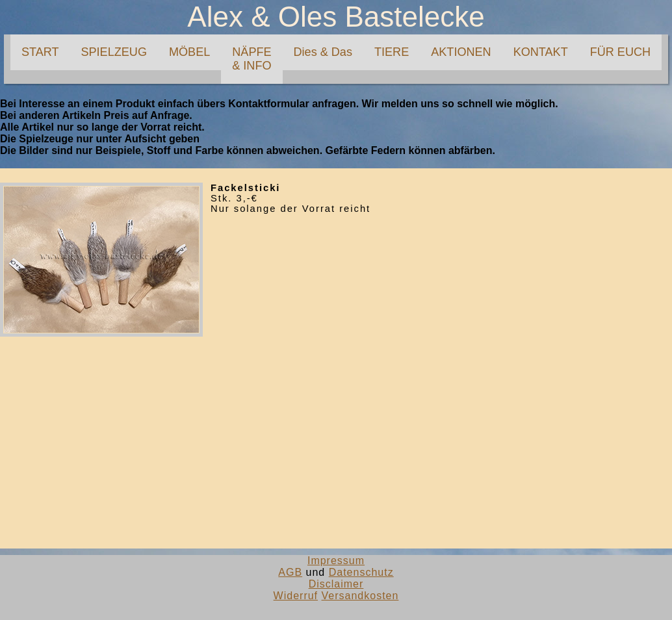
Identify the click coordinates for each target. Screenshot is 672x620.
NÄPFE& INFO (252, 59)
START (40, 52)
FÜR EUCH (620, 52)
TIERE (392, 52)
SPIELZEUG (113, 52)
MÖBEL (189, 52)
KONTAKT (541, 52)
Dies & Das (323, 52)
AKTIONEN (461, 52)
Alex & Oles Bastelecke (336, 17)
